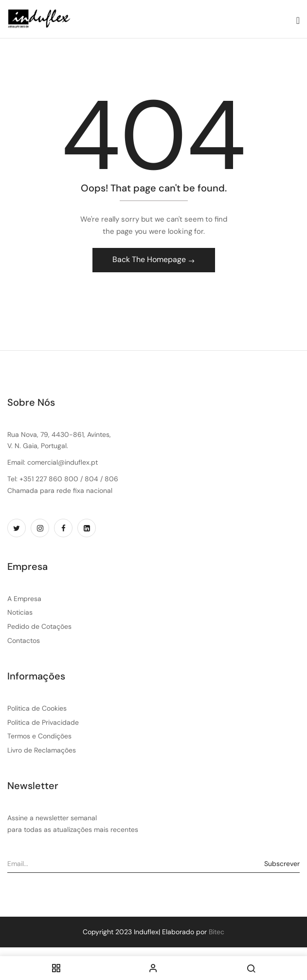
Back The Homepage (150, 259)
